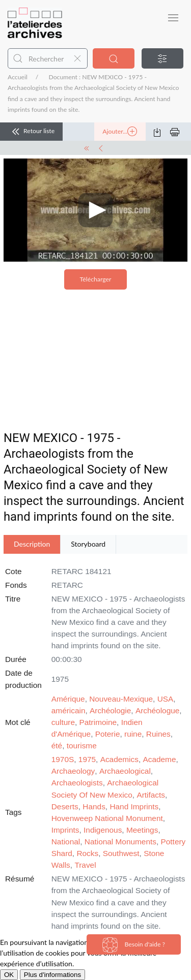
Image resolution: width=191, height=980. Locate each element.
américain (69, 710)
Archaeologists (77, 783)
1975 (87, 759)
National (66, 842)
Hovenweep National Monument (107, 818)
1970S (63, 759)
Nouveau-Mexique (121, 699)
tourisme (82, 746)
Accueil (18, 77)
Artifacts (151, 795)
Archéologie (110, 710)
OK (9, 975)
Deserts (65, 807)
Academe (159, 759)
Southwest (121, 853)
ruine (133, 734)
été (57, 746)
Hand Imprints (134, 807)
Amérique (68, 699)
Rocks (87, 853)
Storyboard (88, 544)
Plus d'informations (52, 975)
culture (63, 722)
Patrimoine (98, 722)
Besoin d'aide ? (134, 945)
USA (166, 699)
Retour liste (31, 132)
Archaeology (73, 771)
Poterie (108, 734)
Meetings (142, 830)
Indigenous (103, 830)
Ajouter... (120, 132)
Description (32, 544)
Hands (94, 807)
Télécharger (96, 279)
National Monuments (120, 842)
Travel (85, 865)
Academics (119, 759)
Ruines (158, 734)
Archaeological (125, 771)
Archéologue (157, 710)
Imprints (65, 830)
